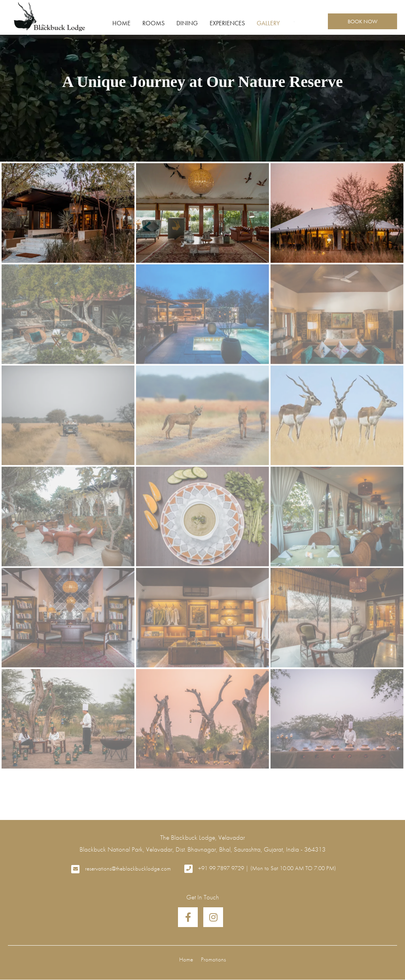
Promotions (213, 959)
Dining (187, 23)
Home (121, 23)
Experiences (227, 23)
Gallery (268, 23)
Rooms (153, 23)
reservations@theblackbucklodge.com (128, 868)
